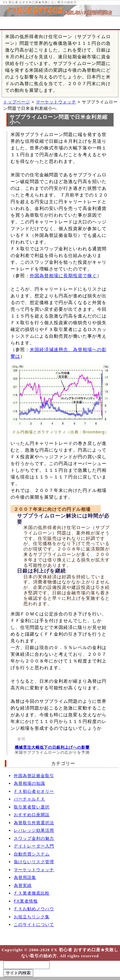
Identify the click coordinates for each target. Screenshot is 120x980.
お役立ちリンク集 (32, 917)
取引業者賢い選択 (32, 807)
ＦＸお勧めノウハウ (34, 909)
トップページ (17, 102)
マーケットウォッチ (56, 102)
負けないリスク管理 (34, 862)
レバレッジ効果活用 (34, 830)
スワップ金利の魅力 (34, 838)
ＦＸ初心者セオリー (34, 791)
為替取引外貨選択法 (34, 823)
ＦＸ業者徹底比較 (32, 893)
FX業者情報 (26, 901)
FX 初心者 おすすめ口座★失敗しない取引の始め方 (40, 2)
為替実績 (23, 885)
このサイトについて (34, 924)
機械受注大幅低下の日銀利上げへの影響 (52, 747)
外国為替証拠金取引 (34, 776)
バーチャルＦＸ (29, 799)
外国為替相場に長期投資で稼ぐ (63, 276)
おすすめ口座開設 (32, 815)
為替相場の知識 (29, 783)
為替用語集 (25, 877)
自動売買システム (32, 854)
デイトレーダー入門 (34, 846)
